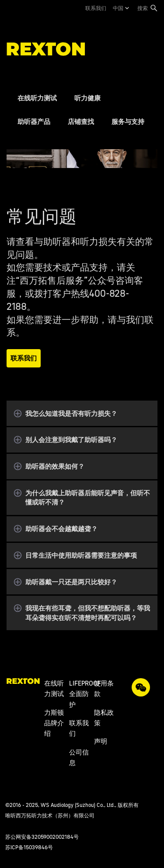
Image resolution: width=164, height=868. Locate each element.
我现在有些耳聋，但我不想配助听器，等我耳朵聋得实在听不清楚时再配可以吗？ (88, 613)
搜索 (143, 8)
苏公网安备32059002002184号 (42, 837)
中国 (118, 8)
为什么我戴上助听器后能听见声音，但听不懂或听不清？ (88, 497)
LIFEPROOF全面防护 (85, 694)
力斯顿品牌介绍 (54, 723)
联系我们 (96, 8)
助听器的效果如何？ (55, 466)
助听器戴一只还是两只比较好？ (71, 582)
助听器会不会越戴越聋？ (61, 529)
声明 (101, 741)
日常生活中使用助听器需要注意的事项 (81, 555)
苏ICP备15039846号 (29, 847)
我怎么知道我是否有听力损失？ (71, 413)
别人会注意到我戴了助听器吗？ (71, 440)
